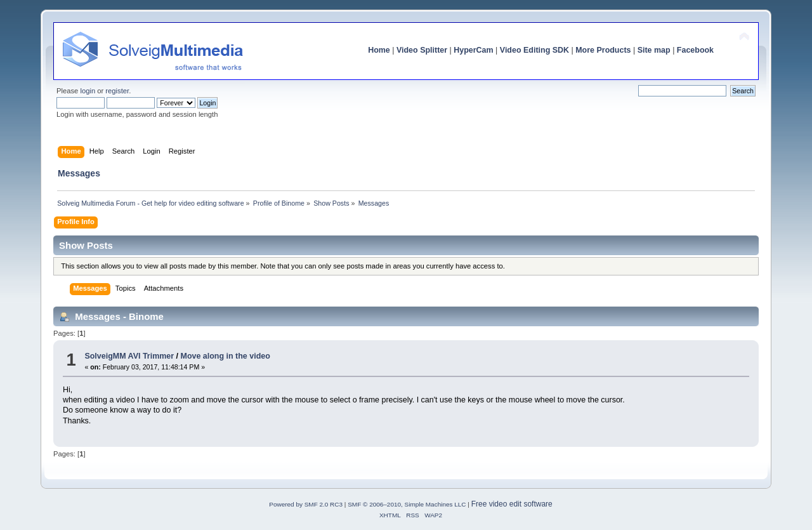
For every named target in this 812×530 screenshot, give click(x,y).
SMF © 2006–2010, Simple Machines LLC (407, 504)
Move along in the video (226, 356)
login (88, 91)
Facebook (695, 50)
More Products (603, 50)
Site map (654, 50)
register (117, 91)
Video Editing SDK (534, 50)
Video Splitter (422, 50)
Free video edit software (512, 504)
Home (379, 50)
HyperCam (473, 50)
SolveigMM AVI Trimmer (129, 356)
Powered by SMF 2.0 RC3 (306, 504)
